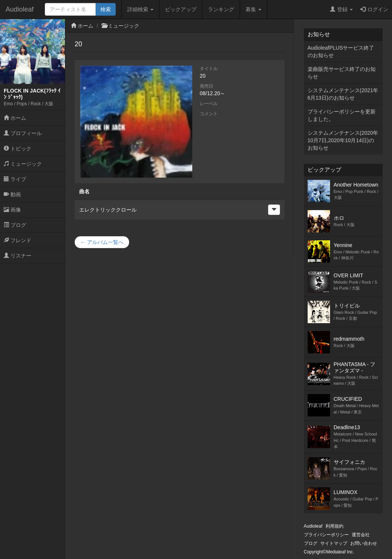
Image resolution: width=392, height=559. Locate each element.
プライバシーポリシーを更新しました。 (342, 115)
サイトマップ (334, 543)
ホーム (15, 118)
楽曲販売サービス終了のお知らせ (342, 73)
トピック (18, 149)
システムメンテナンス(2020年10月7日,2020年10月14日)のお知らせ (343, 140)
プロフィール (23, 133)
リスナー (18, 256)
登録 (341, 9)
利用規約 (335, 526)
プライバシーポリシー (326, 535)
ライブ (15, 179)
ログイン (374, 9)
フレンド (18, 240)
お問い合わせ (364, 543)
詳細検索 (140, 9)
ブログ (15, 225)
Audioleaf (20, 9)
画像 (12, 210)
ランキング (221, 9)
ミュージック (23, 164)
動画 (12, 194)
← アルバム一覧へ (102, 242)
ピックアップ (181, 9)
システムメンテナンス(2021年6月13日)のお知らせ (343, 94)
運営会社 (361, 535)
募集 (253, 9)
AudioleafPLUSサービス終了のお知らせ (341, 51)
